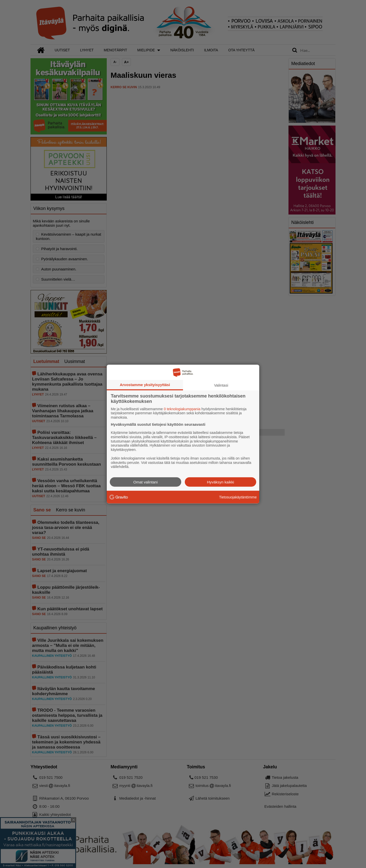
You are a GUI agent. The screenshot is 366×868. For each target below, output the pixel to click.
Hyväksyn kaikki (220, 482)
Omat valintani (146, 482)
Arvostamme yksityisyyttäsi (145, 384)
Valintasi (221, 385)
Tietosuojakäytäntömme (238, 497)
